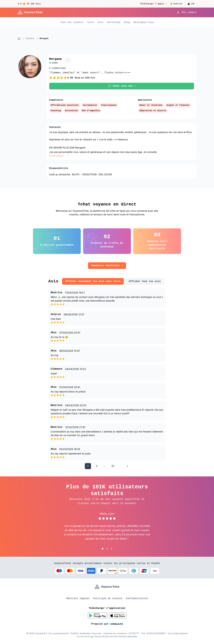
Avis (101, 22)
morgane (44, 38)
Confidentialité (137, 599)
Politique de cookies (108, 599)
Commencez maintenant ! (107, 266)
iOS (191, 4)
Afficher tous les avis (145, 281)
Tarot (91, 22)
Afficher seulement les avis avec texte (93, 281)
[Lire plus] (56, 156)
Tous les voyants (72, 22)
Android (176, 4)
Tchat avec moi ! (122, 86)
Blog (127, 22)
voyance (30, 38)
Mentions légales (78, 599)
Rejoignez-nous (144, 22)
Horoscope (114, 22)
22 (113, 466)
